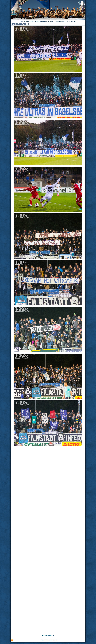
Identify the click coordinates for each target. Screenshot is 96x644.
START (22, 21)
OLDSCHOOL (51, 21)
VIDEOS (68, 21)
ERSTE (32, 21)
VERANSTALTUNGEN (61, 21)
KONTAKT (74, 21)
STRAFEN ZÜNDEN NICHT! (41, 21)
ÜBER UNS (27, 21)
